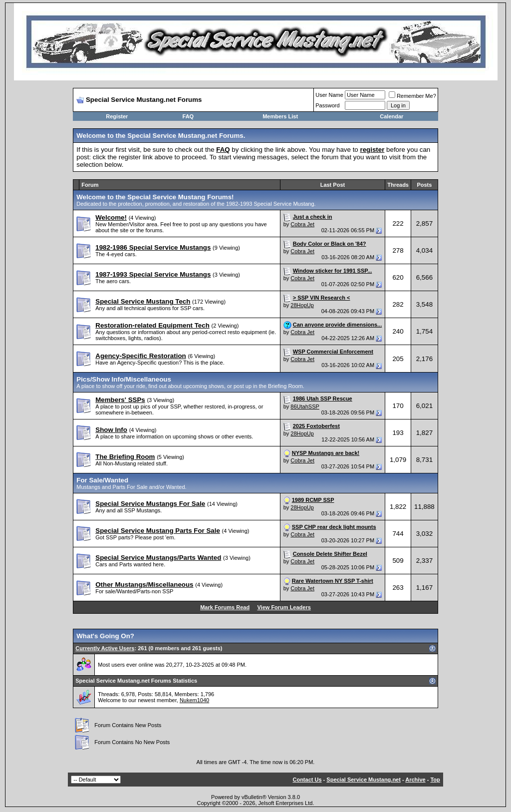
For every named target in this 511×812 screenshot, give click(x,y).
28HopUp (302, 305)
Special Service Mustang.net (364, 780)
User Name (329, 95)
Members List (280, 116)
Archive (415, 780)
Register (117, 116)
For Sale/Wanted (102, 480)
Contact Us (307, 780)
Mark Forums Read (225, 607)
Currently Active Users (105, 648)
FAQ (188, 116)
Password (327, 105)
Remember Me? (412, 96)
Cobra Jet (302, 224)
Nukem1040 (194, 700)
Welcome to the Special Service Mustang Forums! (155, 197)
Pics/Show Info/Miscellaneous (124, 379)
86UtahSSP (305, 406)
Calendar (391, 116)
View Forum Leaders (284, 607)
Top (435, 780)
